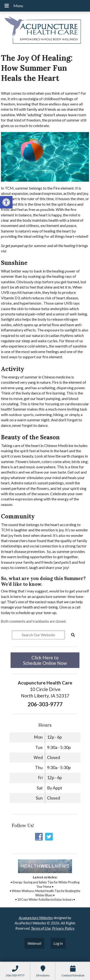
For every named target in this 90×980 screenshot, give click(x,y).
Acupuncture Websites (36, 918)
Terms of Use (41, 928)
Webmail (34, 943)
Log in (58, 943)
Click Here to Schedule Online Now (45, 660)
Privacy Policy (63, 928)
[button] (6, 202)
